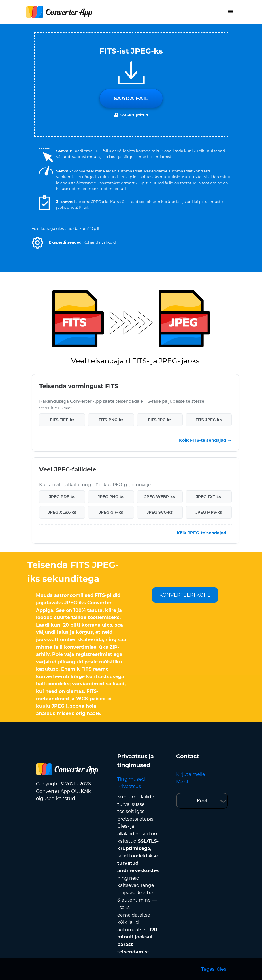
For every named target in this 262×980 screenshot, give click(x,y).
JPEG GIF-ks (111, 512)
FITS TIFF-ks (62, 420)
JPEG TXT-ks (209, 497)
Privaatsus (129, 786)
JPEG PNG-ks (111, 497)
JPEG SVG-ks (160, 512)
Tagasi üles (214, 969)
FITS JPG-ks (160, 420)
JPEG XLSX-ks (62, 512)
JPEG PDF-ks (62, 497)
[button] (37, 243)
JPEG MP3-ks (209, 512)
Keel (202, 801)
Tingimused (131, 779)
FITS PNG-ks (111, 420)
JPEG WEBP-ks (160, 497)
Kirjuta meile (191, 774)
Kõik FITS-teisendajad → (205, 440)
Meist (182, 782)
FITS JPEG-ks (209, 420)
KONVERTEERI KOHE (185, 595)
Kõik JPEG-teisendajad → (204, 533)
